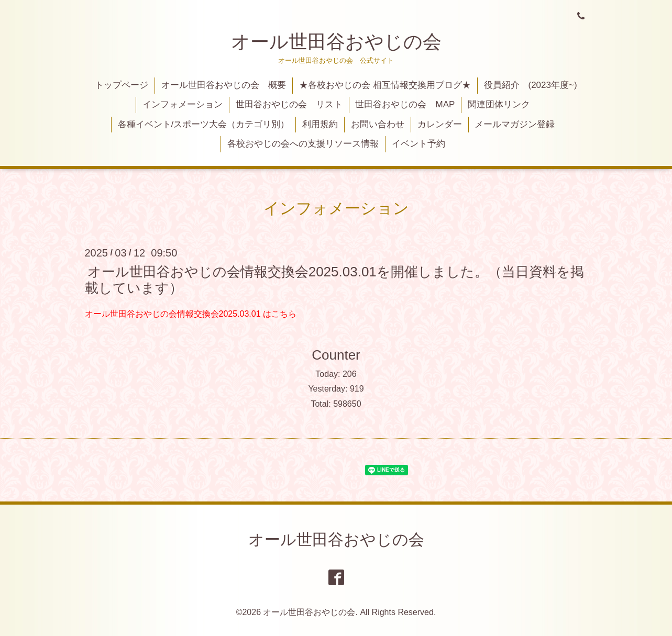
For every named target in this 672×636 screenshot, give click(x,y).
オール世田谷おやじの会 (336, 42)
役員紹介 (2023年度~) (531, 85)
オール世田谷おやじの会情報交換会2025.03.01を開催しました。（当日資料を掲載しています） (334, 279)
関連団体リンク (499, 104)
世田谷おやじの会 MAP (405, 104)
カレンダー (440, 124)
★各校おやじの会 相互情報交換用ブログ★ (385, 85)
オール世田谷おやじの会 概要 (224, 85)
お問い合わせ (378, 124)
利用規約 (320, 124)
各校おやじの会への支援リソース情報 (303, 144)
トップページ (122, 85)
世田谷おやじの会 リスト (289, 104)
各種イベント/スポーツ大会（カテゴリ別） (204, 124)
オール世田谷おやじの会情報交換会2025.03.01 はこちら (191, 314)
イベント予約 (418, 144)
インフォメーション (183, 104)
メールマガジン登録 (515, 124)
